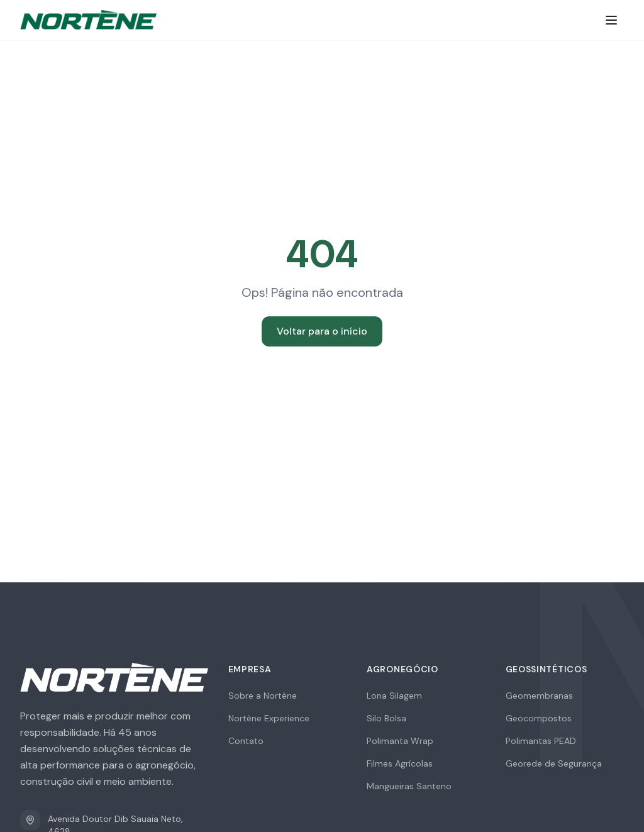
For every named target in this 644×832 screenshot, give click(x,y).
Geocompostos (539, 718)
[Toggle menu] (611, 20)
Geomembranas (539, 696)
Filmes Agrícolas (400, 763)
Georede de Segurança (554, 763)
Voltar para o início (322, 331)
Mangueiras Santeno (409, 786)
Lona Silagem (394, 696)
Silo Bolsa (386, 718)
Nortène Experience (269, 718)
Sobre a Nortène (263, 696)
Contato (246, 741)
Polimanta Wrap (400, 741)
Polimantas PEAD (541, 741)
